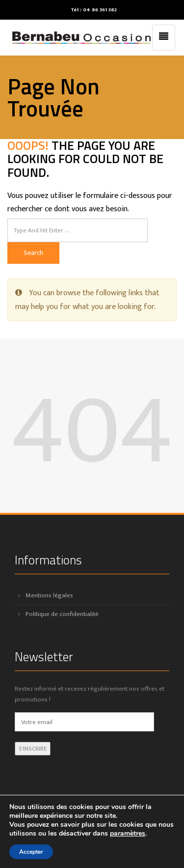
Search (33, 253)
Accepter (31, 852)
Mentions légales (49, 595)
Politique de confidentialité (62, 614)
